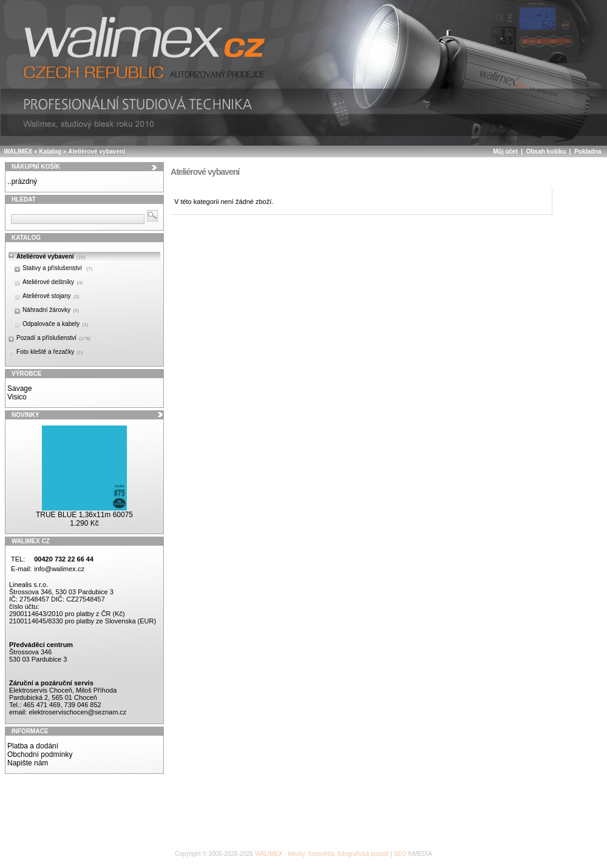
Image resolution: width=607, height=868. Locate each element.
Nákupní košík (36, 167)
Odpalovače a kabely (55, 324)
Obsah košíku (546, 151)
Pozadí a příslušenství (53, 338)
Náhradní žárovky (51, 310)
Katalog (50, 151)
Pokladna (588, 151)
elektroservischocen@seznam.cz (77, 712)
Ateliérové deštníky (53, 282)
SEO (400, 854)
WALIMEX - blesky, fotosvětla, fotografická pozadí (322, 854)
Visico (17, 397)
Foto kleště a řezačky (49, 352)
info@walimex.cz (59, 569)
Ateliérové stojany (51, 296)
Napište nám (28, 763)
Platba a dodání (33, 746)
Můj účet (505, 151)
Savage (20, 388)
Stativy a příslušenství (57, 268)
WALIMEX (19, 151)
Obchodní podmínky (40, 754)
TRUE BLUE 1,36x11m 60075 (84, 515)
